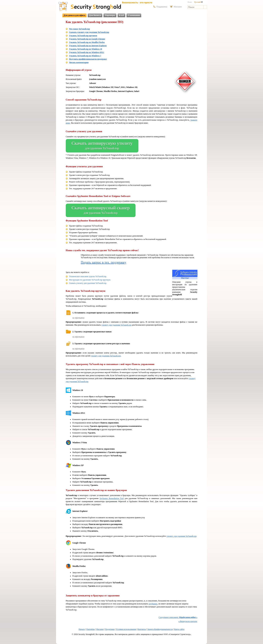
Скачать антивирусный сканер (101, 210)
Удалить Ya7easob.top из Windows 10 (86, 49)
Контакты (142, 629)
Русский (198, 2)
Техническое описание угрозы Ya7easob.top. (88, 276)
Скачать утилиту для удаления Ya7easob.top (89, 32)
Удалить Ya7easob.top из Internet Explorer (88, 46)
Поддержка (110, 629)
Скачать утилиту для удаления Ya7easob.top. (88, 283)
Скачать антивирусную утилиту (102, 146)
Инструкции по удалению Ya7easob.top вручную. (90, 280)
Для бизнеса (95, 15)
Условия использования (126, 629)
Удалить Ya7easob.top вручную (83, 36)
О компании (134, 15)
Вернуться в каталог (188, 621)
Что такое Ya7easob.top (80, 29)
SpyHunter (153, 604)
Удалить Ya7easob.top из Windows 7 (85, 56)
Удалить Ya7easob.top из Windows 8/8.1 (87, 52)
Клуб (121, 15)
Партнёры (90, 629)
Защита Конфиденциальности (160, 629)
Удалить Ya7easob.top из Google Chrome (87, 39)
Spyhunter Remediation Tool (112, 498)
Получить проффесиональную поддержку (88, 59)
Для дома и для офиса (74, 15)
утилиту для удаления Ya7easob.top (116, 325)
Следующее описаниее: (178, 617)
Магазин (100, 629)
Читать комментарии (79, 62)
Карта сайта (179, 629)
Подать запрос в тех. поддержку (104, 262)
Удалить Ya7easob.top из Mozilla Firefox (87, 42)
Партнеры (110, 15)
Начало (82, 629)
